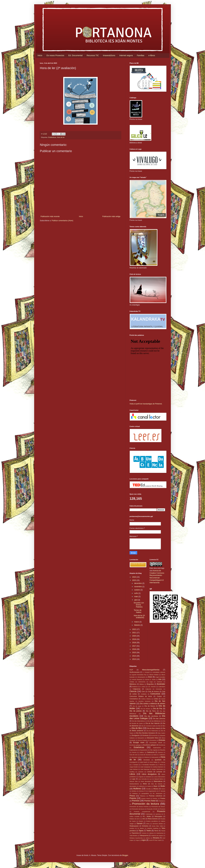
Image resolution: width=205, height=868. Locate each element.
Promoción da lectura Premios (139, 807)
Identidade (147, 760)
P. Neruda (162, 791)
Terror (156, 831)
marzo (137, 622)
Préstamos (162, 801)
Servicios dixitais (158, 824)
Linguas (141, 777)
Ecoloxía (145, 735)
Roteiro (141, 821)
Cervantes (159, 689)
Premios (136, 801)
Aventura (159, 682)
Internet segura (126, 55)
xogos (144, 840)
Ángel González (160, 677)
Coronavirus (134, 699)
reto (144, 819)
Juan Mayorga (145, 769)
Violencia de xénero (157, 836)
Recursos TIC (93, 55)
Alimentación (141, 677)
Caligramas (137, 689)
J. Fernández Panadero (148, 765)
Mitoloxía (142, 786)
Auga (151, 682)
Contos (159, 696)
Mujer (156, 786)
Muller (163, 786)
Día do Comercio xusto (148, 726)
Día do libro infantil (153, 728)
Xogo (137, 840)
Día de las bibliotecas (154, 721)
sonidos (132, 828)
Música (156, 789)
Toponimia (135, 833)
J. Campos (135, 765)
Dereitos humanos (144, 701)
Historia (147, 757)
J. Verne (160, 765)
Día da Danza (150, 706)
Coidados (144, 694)
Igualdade (158, 760)
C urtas (143, 687)
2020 (134, 636)
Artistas (132, 682)
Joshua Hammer (158, 767)
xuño (136, 593)
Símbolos (145, 826)
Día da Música (145, 709)
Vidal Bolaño (133, 836)
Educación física (153, 738)
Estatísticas (52, 137)
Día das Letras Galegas (147, 717)
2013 (134, 659)
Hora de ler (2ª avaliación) (139, 617)
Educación (141, 738)
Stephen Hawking (153, 828)
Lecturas (159, 772)
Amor (150, 677)
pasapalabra (145, 793)
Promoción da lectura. (158, 807)
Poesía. (155, 798)
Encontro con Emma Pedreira (139, 605)
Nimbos (134, 791)
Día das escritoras (151, 716)
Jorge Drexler (134, 767)
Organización (152, 791)
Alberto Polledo (154, 675)
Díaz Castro (162, 733)
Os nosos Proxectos (55, 55)
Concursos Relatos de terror (141, 696)
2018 (134, 643)
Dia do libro (162, 726)
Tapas (141, 831)
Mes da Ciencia (157, 784)
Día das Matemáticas (138, 721)
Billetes (142, 684)
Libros (132, 774)
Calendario (162, 687)
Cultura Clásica (146, 699)
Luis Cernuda (142, 779)
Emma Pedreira (143, 740)
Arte (160, 679)
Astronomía (142, 682)
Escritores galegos (150, 745)
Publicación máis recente (50, 216)
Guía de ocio (134, 755)
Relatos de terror (135, 819)
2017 (134, 646)
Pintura (132, 796)
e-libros (152, 55)
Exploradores (134, 750)
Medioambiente (134, 784)
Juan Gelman (134, 769)
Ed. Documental (75, 55)
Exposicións (144, 750)
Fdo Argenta (154, 750)
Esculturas (162, 745)
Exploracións (157, 748)
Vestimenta (160, 833)
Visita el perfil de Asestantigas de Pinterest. (146, 404)
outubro (137, 590)
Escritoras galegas (135, 745)
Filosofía (163, 750)
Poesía (133, 798)
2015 (134, 653)
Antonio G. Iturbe (150, 679)
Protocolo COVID (152, 809)
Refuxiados (158, 816)
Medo (145, 784)
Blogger (125, 855)
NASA (163, 789)
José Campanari (145, 767)
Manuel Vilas (134, 781)
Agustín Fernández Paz (139, 675)
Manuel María (159, 779)
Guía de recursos (145, 755)
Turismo (144, 833)
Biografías (150, 684)
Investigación (134, 762)
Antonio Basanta (137, 679)
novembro (138, 587)
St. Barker (141, 828)
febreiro (137, 625)
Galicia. (142, 752)
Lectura (150, 772)
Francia (134, 752)
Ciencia (133, 691)
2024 (134, 577)
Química (158, 814)
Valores (151, 833)
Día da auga (137, 706)
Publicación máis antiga (111, 216)
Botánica (135, 687)
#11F (131, 670)
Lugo (134, 779)
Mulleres (137, 789)
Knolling (132, 772)
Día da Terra (151, 711)
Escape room (139, 742)
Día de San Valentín (153, 723)
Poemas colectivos (156, 796)
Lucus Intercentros (160, 777)
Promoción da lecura (138, 809)
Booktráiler (161, 684)
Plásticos (143, 796)
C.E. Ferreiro (152, 687)
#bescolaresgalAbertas (151, 670)
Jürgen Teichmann (157, 769)
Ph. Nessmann (158, 793)
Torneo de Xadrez (138, 611)
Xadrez (148, 838)
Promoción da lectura (146, 804)
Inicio (40, 55)
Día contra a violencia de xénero (153, 704)
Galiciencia (151, 752)
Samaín (140, 824)
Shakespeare (134, 826)
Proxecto (162, 809)
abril (136, 600)
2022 (134, 629)
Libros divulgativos (149, 774)
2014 (134, 656)
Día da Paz (158, 709)
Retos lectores (153, 819)
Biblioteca (133, 684)
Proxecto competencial (142, 812)
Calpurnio (148, 689)
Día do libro (137, 728)
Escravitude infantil (156, 743)
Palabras (135, 793)
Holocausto (155, 757)
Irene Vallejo (154, 762)
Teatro (149, 831)
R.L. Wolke (147, 816)
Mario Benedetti (146, 781)
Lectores (141, 772)
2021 (134, 633)
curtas (156, 699)
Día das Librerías (159, 718)
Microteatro (133, 786)
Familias (141, 55)
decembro (138, 583)
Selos (148, 824)
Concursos (155, 694)
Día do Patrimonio (152, 731)
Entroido (162, 740)
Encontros (153, 740)
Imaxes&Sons (109, 55)
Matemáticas (158, 781)
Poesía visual (145, 798)
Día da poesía (136, 711)
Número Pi (142, 791)
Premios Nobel (150, 801)
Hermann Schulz (137, 757)
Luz (150, 779)
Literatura (149, 777)
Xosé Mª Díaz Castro (155, 840)
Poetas (163, 798)
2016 (134, 649)
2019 (134, 639)
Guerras (160, 752)
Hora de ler (61, 137)
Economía (154, 735)
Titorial (163, 831)
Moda (149, 786)
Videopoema (144, 835)
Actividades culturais (159, 672)
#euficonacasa (135, 672)
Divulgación (136, 735)
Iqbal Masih (144, 762)
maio (136, 597)
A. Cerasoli (146, 672)
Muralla (148, 789)
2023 (134, 580)
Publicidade (149, 814)
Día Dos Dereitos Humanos (145, 733)
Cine (143, 691)
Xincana (156, 838)
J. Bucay (163, 762)
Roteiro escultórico (152, 821)
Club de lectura (153, 691)
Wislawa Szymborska (136, 838)
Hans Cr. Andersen (159, 755)
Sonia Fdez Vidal (157, 826)
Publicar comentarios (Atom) (62, 221)
